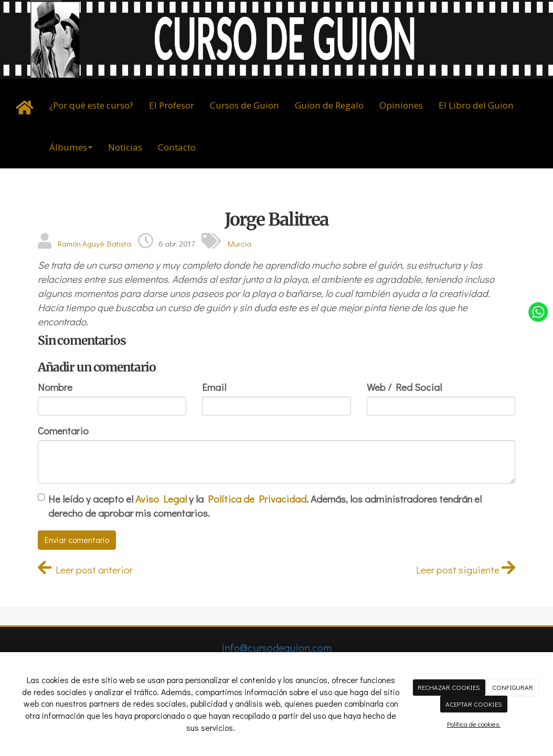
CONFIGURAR (513, 687)
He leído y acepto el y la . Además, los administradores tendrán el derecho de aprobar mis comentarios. (265, 506)
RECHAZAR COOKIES (449, 687)
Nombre (55, 387)
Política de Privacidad (257, 499)
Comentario (63, 430)
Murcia (240, 243)
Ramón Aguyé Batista (94, 243)
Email (214, 387)
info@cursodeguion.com (276, 647)
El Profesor (172, 105)
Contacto (177, 147)
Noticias (125, 147)
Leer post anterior (85, 569)
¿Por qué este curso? (91, 105)
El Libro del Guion (476, 105)
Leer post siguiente (466, 569)
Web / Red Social (404, 387)
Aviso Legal (161, 499)
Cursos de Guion (244, 105)
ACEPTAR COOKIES (474, 704)
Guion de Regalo (329, 105)
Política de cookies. (474, 724)
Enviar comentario (77, 540)
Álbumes (71, 147)
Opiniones (401, 105)
